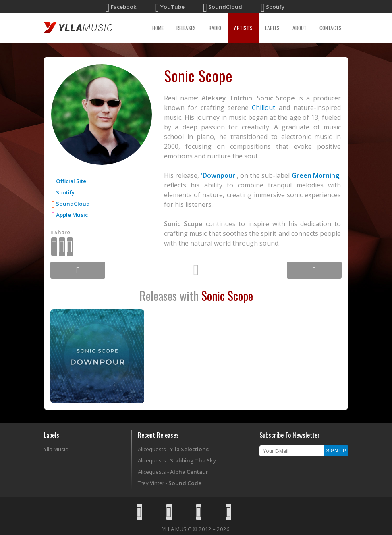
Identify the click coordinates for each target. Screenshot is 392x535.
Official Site (71, 181)
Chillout (263, 108)
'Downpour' (219, 175)
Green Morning (315, 175)
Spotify (63, 192)
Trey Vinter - (170, 483)
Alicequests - (173, 449)
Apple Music (69, 215)
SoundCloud (71, 204)
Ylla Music (56, 449)
